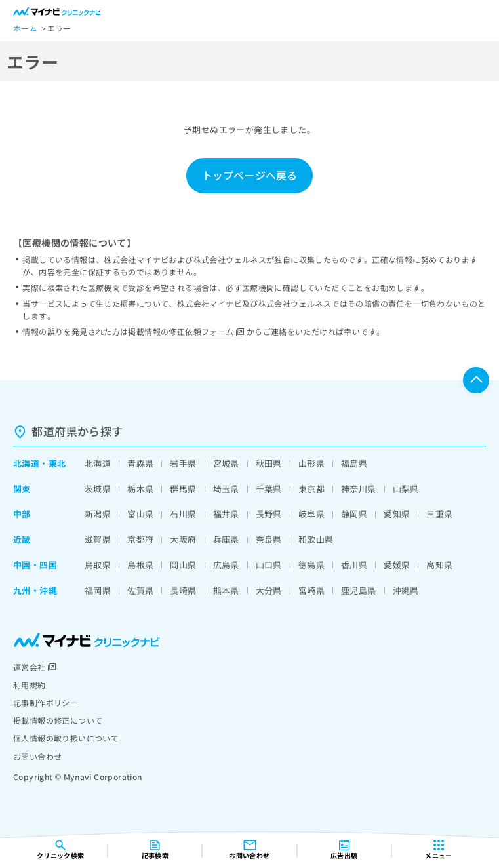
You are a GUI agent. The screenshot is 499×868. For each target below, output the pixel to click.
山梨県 (406, 489)
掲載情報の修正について (58, 720)
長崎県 (183, 590)
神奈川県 (359, 489)
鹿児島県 (359, 590)
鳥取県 (98, 565)
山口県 (269, 565)
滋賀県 (98, 539)
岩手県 (183, 463)
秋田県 (269, 463)
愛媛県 (397, 565)
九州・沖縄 (35, 590)
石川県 (183, 514)
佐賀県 (140, 590)
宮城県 (226, 463)
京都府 (140, 539)
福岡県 (98, 590)
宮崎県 (311, 590)
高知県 (439, 565)
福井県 (226, 514)
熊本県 (226, 590)
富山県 (140, 514)
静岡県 (354, 514)
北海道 (26, 463)
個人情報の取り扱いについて (66, 738)
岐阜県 (311, 514)
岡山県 (183, 565)
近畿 (22, 539)
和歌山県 (316, 539)
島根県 (140, 565)
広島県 (226, 565)
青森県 (140, 463)
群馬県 (183, 489)
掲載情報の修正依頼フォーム (186, 331)
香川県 (354, 565)
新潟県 (98, 514)
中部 (22, 514)
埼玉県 (226, 489)
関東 (22, 489)
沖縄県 (406, 590)
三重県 (439, 514)
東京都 (311, 489)
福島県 (354, 463)
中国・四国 (35, 565)
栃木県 (140, 489)
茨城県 (98, 489)
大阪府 (183, 539)
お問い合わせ (37, 756)
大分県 (269, 590)
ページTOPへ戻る (476, 380)
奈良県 (269, 539)
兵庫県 (226, 539)
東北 (57, 463)
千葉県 (269, 489)
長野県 (269, 514)
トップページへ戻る (250, 175)
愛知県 (397, 514)
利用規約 (30, 685)
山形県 (311, 463)
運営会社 (34, 667)
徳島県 (311, 565)
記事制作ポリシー (46, 702)
